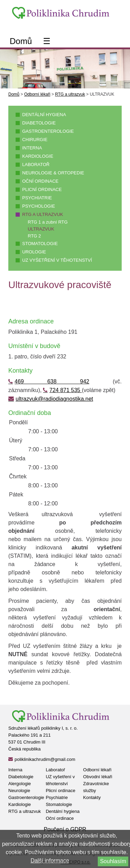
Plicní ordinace (42, 189)
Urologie (34, 252)
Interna (32, 148)
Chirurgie (35, 140)
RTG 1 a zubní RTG (48, 222)
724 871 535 (65, 390)
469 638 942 (52, 381)
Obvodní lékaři (98, 777)
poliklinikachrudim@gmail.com (45, 759)
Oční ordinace (40, 181)
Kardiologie (38, 156)
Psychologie (39, 206)
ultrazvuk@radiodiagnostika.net (54, 399)
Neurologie (19, 791)
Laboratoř (36, 164)
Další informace (50, 861)
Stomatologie (40, 244)
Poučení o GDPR (65, 829)
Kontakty (92, 797)
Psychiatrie (37, 198)
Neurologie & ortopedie (53, 173)
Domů (21, 41)
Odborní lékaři (37, 94)
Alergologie (20, 784)
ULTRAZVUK (41, 229)
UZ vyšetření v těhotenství (57, 260)
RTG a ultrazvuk (70, 94)
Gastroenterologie (48, 131)
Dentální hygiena (44, 115)
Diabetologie (39, 123)
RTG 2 (34, 236)
